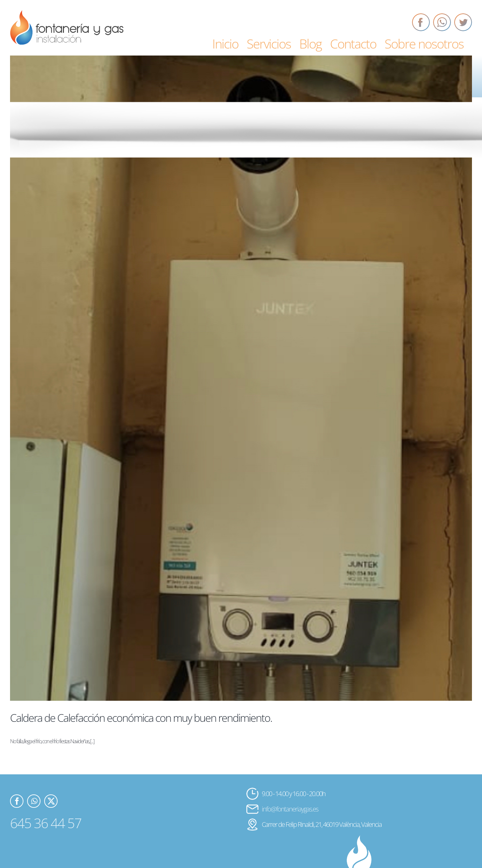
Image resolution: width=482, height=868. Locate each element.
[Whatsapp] (442, 22)
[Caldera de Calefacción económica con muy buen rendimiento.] (241, 378)
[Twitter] (463, 22)
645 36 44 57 (46, 823)
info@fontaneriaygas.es (290, 809)
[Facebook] (421, 22)
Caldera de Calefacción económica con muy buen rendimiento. (141, 718)
